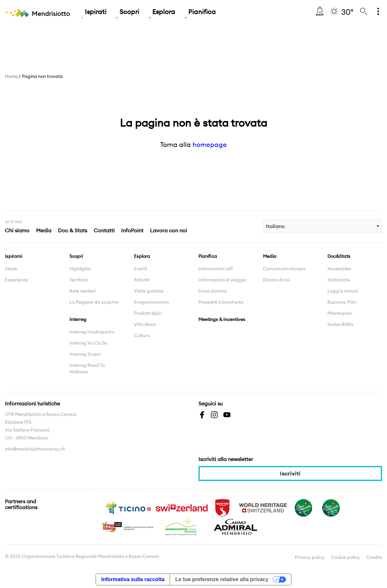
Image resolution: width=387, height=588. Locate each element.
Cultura (142, 335)
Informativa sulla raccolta (133, 579)
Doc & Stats (73, 230)
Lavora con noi (168, 230)
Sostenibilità (340, 324)
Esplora (164, 12)
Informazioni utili (216, 269)
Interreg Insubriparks (92, 332)
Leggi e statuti (343, 291)
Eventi (140, 269)
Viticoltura (145, 324)
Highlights (80, 269)
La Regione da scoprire (94, 302)
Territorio (79, 280)
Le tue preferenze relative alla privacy (222, 579)
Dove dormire (213, 291)
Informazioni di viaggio (222, 280)
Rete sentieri (83, 291)
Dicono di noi (276, 280)
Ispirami (13, 256)
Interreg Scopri (85, 354)
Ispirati (96, 12)
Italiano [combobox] (275, 226)
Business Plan (342, 302)
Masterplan (340, 313)
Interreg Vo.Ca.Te (88, 343)
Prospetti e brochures (221, 302)
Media (44, 230)
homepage (210, 144)
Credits (374, 557)
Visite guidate (149, 291)
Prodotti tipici (148, 313)
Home (11, 76)
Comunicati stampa (284, 269)
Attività (142, 280)
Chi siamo (17, 230)
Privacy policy (310, 557)
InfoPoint (132, 230)
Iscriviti (290, 473)
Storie (11, 269)
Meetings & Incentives (222, 319)
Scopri (129, 12)
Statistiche (339, 280)
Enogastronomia (151, 302)
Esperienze (17, 280)
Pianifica (202, 12)
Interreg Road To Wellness (87, 368)
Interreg (78, 319)
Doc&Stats (339, 256)
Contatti (104, 230)
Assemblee (339, 269)
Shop (320, 11)
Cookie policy (345, 557)
